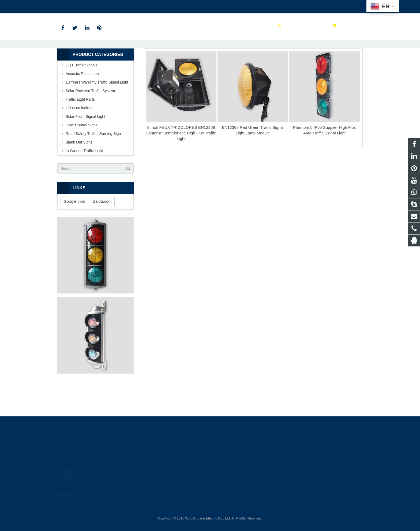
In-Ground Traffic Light (84, 180)
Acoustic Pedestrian (82, 103)
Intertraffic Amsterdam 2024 (99, 465)
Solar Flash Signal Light (85, 146)
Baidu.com (102, 231)
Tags (199, 64)
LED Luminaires (79, 138)
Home (184, 64)
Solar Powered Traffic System (90, 120)
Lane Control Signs (82, 155)
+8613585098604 (233, 457)
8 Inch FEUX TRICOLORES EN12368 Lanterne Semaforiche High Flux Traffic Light (181, 163)
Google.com (74, 231)
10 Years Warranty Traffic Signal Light (97, 112)
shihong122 (228, 480)
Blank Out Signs (79, 172)
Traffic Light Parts (80, 129)
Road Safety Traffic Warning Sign (93, 163)
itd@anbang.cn (129, 6)
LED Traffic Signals (82, 95)
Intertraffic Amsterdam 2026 (99, 443)
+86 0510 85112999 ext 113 (85, 6)
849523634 (229, 449)
